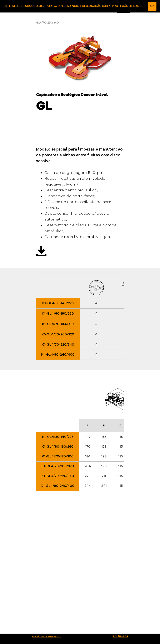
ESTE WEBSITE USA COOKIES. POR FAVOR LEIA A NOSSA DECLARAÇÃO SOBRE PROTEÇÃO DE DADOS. (74, 6)
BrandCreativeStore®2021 (47, 637)
